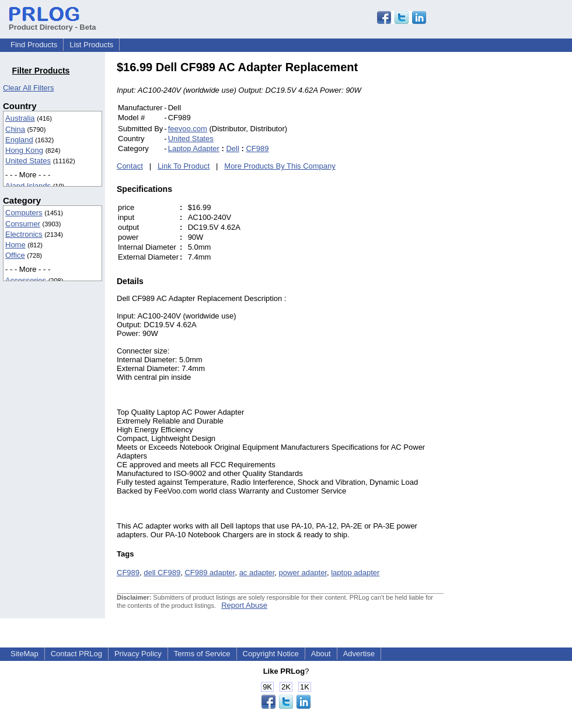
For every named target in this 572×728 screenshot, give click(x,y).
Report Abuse (244, 605)
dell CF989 (162, 573)
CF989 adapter (210, 573)
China (15, 129)
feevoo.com (188, 129)
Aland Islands (28, 186)
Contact (130, 166)
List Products (91, 45)
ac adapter (257, 573)
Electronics (24, 234)
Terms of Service (202, 654)
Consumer (23, 224)
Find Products (34, 45)
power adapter (303, 573)
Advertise (359, 654)
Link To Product (184, 166)
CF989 (257, 148)
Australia (20, 118)
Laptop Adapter (194, 148)
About (321, 654)
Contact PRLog (76, 654)
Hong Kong (24, 150)
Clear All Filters (28, 88)
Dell (232, 148)
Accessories (26, 280)
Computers (24, 213)
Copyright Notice (271, 654)
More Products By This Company (280, 166)
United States (28, 161)
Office (15, 255)
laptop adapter (355, 573)
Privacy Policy (138, 654)
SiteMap (25, 654)
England (19, 140)
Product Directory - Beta (53, 23)
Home (15, 245)
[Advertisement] (522, 236)
